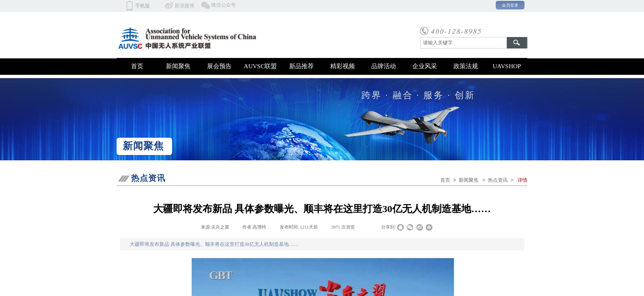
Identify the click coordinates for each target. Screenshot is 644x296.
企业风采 (425, 66)
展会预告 (219, 66)
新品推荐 (301, 66)
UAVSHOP (507, 66)
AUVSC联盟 (261, 66)
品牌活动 (384, 66)
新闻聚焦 (178, 66)
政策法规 (466, 66)
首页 (137, 66)
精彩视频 (343, 66)
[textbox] (464, 43)
